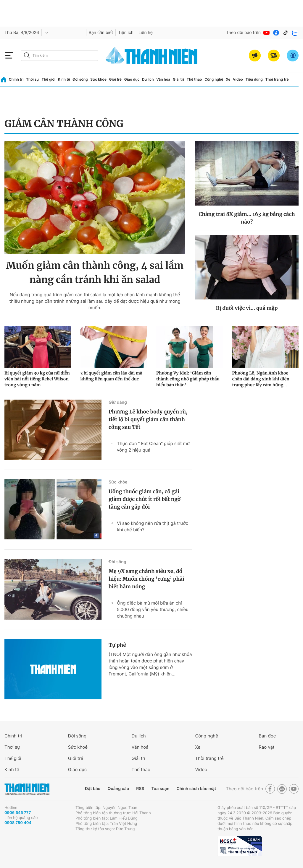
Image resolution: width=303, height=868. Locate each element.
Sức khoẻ (78, 747)
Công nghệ (214, 79)
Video (238, 79)
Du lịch (148, 79)
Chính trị (16, 79)
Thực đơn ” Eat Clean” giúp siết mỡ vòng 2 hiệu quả (153, 447)
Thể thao (194, 79)
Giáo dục (132, 79)
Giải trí (178, 79)
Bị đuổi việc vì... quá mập (247, 308)
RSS (140, 789)
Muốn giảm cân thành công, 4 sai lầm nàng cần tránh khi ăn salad (95, 273)
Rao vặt (266, 747)
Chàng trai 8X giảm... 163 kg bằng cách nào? (247, 218)
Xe (228, 79)
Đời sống (80, 79)
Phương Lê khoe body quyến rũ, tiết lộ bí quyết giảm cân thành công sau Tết (148, 419)
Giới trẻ (115, 79)
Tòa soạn (161, 789)
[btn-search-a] (27, 55)
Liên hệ (146, 33)
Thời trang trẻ (277, 79)
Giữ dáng (118, 402)
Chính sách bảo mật (196, 789)
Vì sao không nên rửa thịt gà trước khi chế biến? (153, 526)
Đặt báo (93, 789)
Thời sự (33, 79)
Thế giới (48, 79)
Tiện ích (126, 33)
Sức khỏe (98, 79)
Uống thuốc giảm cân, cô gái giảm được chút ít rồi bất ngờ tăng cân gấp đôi (145, 499)
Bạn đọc (267, 736)
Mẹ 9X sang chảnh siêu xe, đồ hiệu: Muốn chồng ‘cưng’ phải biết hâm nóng (146, 579)
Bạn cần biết (101, 33)
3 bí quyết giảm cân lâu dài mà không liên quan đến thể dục (111, 376)
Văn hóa (163, 79)
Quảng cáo (118, 789)
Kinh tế (64, 79)
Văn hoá (140, 747)
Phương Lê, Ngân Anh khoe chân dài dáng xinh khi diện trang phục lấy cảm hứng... (261, 379)
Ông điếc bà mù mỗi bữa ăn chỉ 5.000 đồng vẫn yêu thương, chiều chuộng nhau (153, 609)
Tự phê (117, 645)
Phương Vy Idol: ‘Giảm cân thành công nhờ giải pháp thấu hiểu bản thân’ (188, 379)
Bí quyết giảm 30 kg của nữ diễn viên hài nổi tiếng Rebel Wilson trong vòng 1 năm (37, 379)
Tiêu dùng (254, 79)
